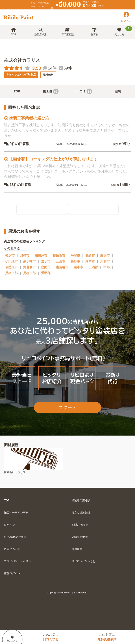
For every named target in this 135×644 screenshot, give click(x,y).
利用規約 (77, 549)
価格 (118, 91)
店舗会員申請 (80, 537)
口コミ (84, 91)
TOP (13, 32)
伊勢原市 (11, 267)
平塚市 (75, 255)
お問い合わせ (80, 525)
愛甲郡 (46, 273)
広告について (12, 549)
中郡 (107, 267)
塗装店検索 (40, 32)
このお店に (51, 637)
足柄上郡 (11, 273)
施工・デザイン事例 (16, 513)
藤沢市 (105, 255)
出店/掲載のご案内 (15, 537)
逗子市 (46, 261)
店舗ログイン (12, 573)
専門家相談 (68, 32)
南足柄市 (62, 267)
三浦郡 (93, 267)
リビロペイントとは (84, 561)
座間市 (46, 267)
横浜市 (10, 255)
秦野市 (75, 261)
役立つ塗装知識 (81, 513)
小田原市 (11, 261)
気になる (123, 31)
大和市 (105, 261)
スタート (67, 407)
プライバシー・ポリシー (19, 561)
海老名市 (29, 267)
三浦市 (61, 261)
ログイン (9, 525)
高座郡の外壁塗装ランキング (24, 241)
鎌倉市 (90, 255)
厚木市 (90, 261)
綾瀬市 (78, 267)
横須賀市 (59, 255)
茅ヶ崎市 (29, 261)
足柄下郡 (29, 273)
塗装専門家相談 (81, 501)
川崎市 (25, 255)
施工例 (95, 32)
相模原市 (41, 255)
